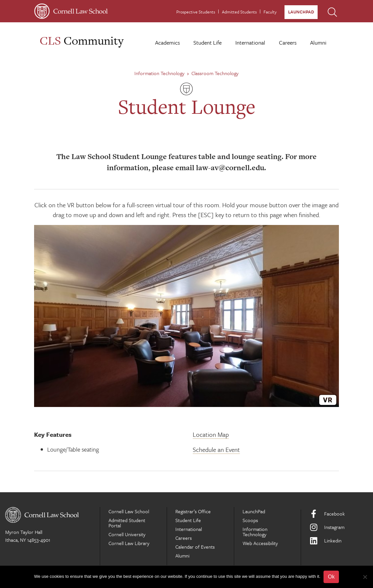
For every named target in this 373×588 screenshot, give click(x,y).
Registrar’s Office (193, 511)
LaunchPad (301, 12)
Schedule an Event (216, 449)
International (250, 42)
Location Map (211, 434)
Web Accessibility (260, 543)
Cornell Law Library (129, 543)
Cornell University (127, 534)
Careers (288, 42)
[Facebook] (339, 514)
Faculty (270, 12)
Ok (331, 577)
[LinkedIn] (339, 541)
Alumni (318, 42)
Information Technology (162, 73)
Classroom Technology (215, 73)
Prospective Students (196, 12)
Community (82, 41)
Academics (167, 42)
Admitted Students (239, 12)
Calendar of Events (195, 547)
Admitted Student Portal (127, 523)
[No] (365, 577)
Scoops (250, 520)
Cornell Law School (129, 511)
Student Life (207, 42)
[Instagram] (339, 527)
